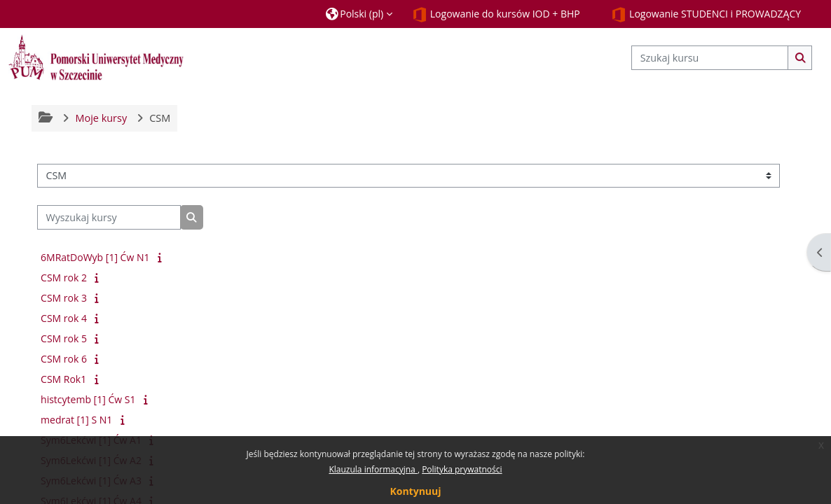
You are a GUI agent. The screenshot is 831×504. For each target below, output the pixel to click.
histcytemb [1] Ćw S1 (88, 399)
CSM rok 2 (64, 278)
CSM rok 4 (64, 318)
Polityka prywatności (462, 469)
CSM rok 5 (64, 338)
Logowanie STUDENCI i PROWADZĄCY (706, 15)
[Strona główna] (96, 57)
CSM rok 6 (64, 359)
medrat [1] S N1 (76, 420)
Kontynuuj (415, 491)
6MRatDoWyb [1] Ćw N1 (95, 257)
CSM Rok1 (63, 379)
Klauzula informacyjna (373, 469)
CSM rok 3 (64, 298)
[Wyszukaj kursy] (109, 217)
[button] (359, 14)
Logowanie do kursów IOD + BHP (496, 15)
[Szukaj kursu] (710, 58)
